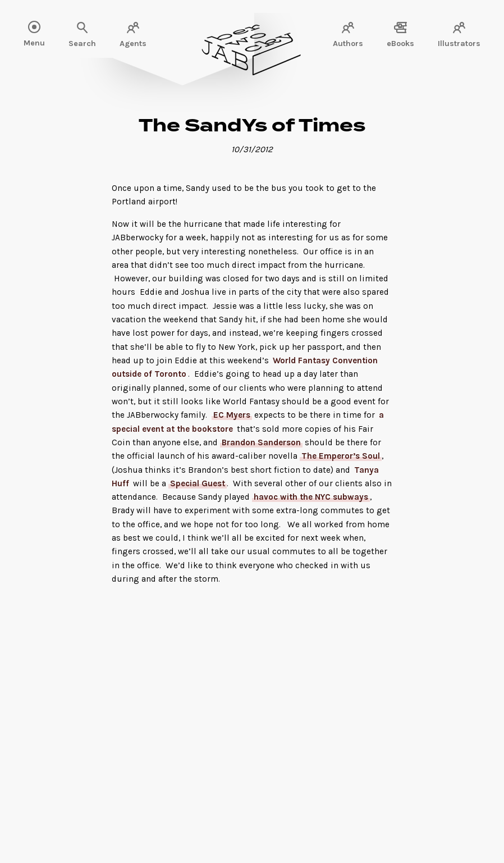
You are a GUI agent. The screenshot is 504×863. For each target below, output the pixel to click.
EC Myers (232, 415)
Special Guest (198, 483)
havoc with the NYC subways (311, 497)
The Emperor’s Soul (341, 456)
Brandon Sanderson (261, 442)
